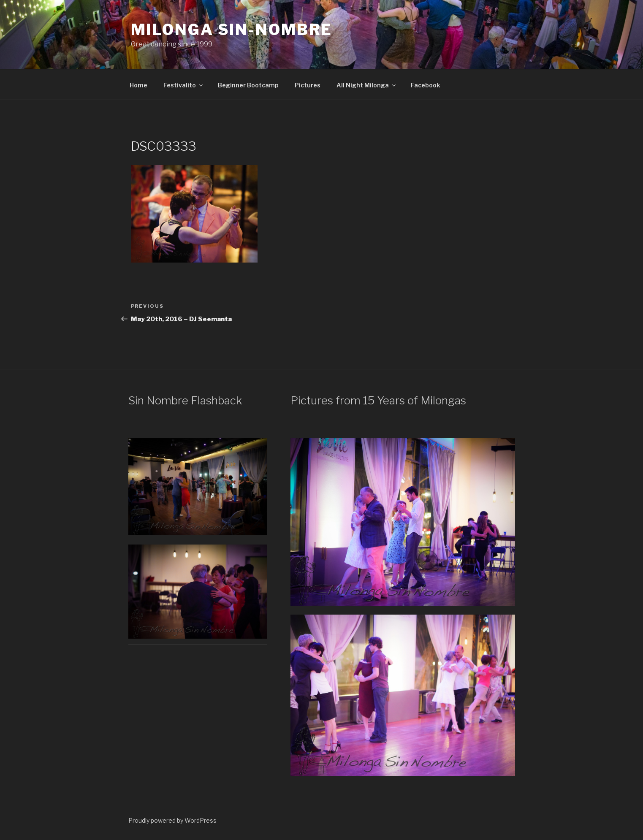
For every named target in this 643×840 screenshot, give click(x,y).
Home (138, 85)
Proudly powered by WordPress (172, 820)
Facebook (425, 85)
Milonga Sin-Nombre (232, 30)
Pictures (308, 85)
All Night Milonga (367, 85)
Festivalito (184, 85)
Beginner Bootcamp (248, 85)
